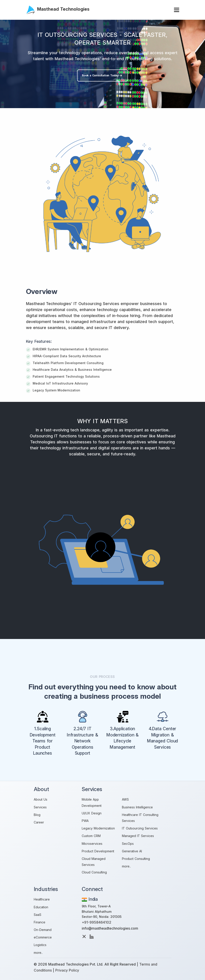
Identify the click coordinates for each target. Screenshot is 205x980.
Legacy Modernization (98, 828)
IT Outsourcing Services (140, 828)
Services (40, 807)
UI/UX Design (92, 813)
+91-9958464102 (97, 922)
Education (41, 907)
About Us (41, 799)
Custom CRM (91, 836)
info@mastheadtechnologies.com (110, 928)
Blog (37, 815)
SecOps (128, 844)
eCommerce (43, 937)
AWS (125, 799)
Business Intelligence (137, 807)
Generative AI (132, 851)
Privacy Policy (67, 970)
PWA (85, 821)
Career (39, 822)
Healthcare (42, 899)
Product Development (98, 851)
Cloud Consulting (94, 872)
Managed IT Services (138, 836)
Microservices (92, 844)
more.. (126, 866)
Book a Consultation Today (102, 75)
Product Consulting (136, 859)
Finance (40, 922)
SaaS (38, 915)
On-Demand (43, 930)
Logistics (40, 945)
